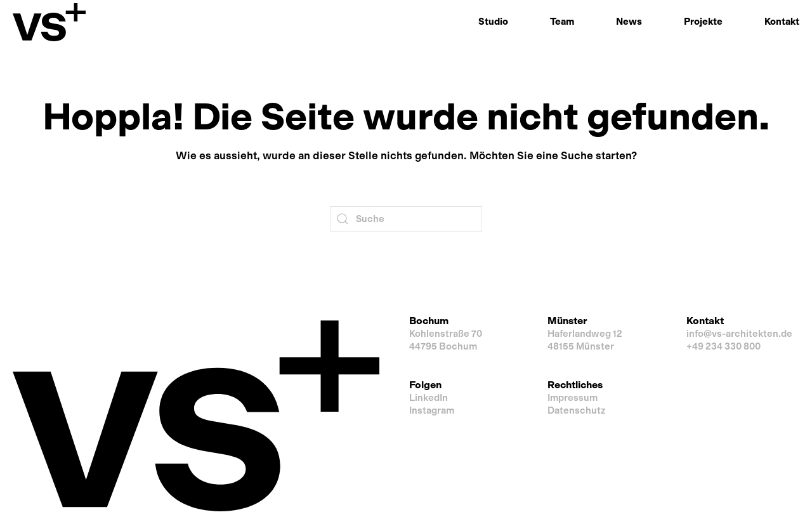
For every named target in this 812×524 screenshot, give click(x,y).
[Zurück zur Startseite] (49, 22)
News (629, 22)
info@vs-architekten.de (739, 334)
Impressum (573, 398)
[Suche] (406, 219)
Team (562, 22)
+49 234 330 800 (724, 346)
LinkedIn (429, 398)
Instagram (432, 410)
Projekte (703, 22)
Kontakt (782, 22)
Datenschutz (576, 410)
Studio (493, 22)
